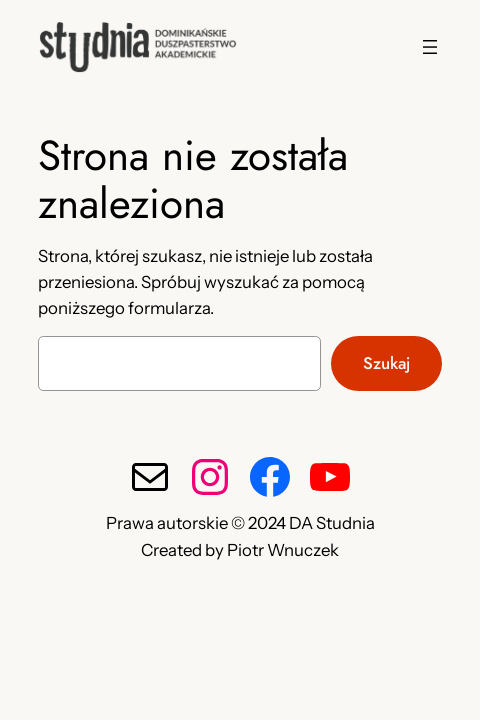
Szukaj (386, 363)
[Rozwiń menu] (430, 47)
